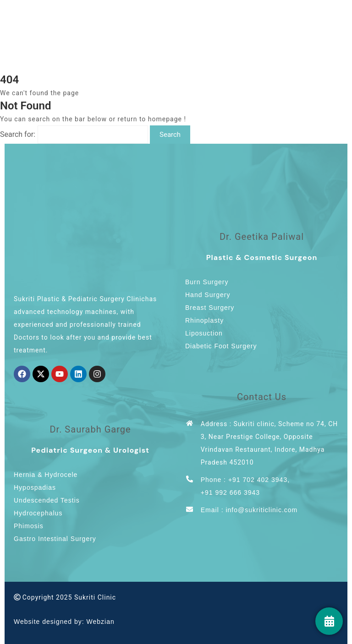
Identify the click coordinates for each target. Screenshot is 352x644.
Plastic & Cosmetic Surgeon (262, 257)
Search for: (18, 134)
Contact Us (262, 397)
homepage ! (167, 119)
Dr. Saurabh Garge (90, 429)
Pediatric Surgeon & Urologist (90, 450)
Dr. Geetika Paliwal (262, 237)
